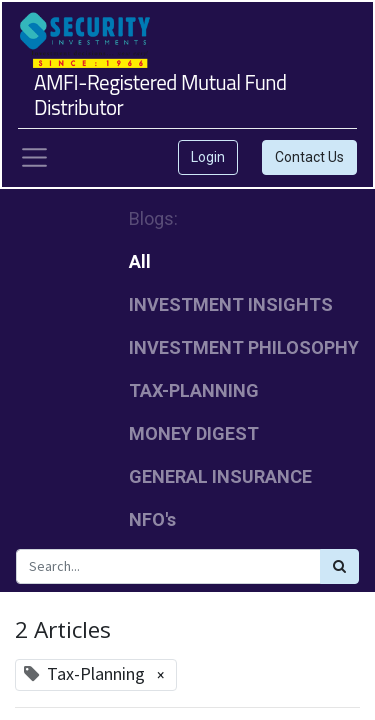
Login (208, 157)
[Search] (339, 566)
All (140, 261)
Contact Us (309, 157)
